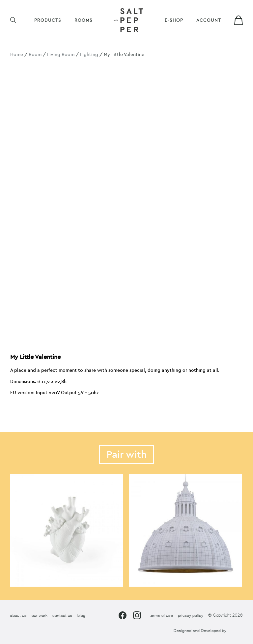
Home (17, 55)
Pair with (126, 455)
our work (40, 616)
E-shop (174, 20)
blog (81, 616)
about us (18, 616)
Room (35, 55)
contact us (62, 616)
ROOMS (84, 20)
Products (48, 20)
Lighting (89, 55)
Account (209, 20)
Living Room (61, 55)
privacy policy (191, 616)
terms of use (161, 616)
